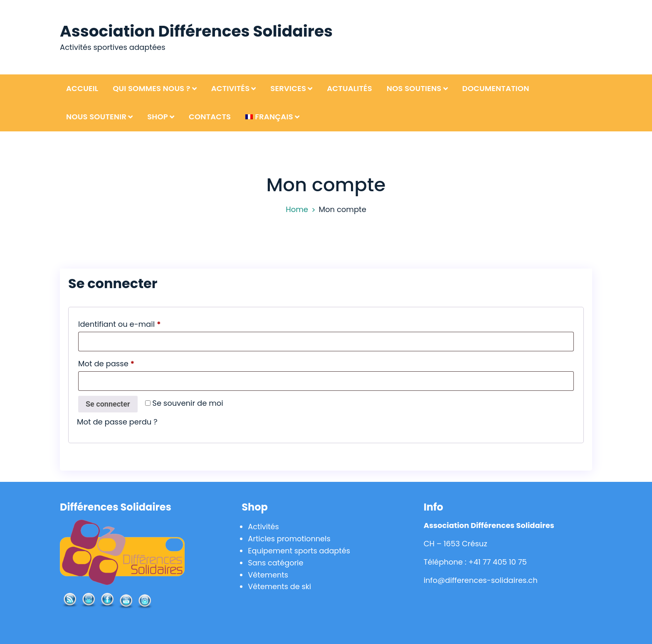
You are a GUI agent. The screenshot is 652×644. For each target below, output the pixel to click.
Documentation (496, 88)
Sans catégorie (276, 562)
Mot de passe (127, 363)
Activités (231, 88)
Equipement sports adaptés (300, 550)
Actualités (349, 88)
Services (288, 88)
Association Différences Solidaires (198, 31)
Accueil (82, 88)
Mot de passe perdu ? (117, 422)
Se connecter (108, 404)
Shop (158, 117)
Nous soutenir (96, 117)
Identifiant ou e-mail (140, 323)
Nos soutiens (414, 88)
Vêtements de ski (280, 586)
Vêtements (268, 574)
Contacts (210, 117)
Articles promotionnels (290, 539)
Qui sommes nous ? (152, 88)
